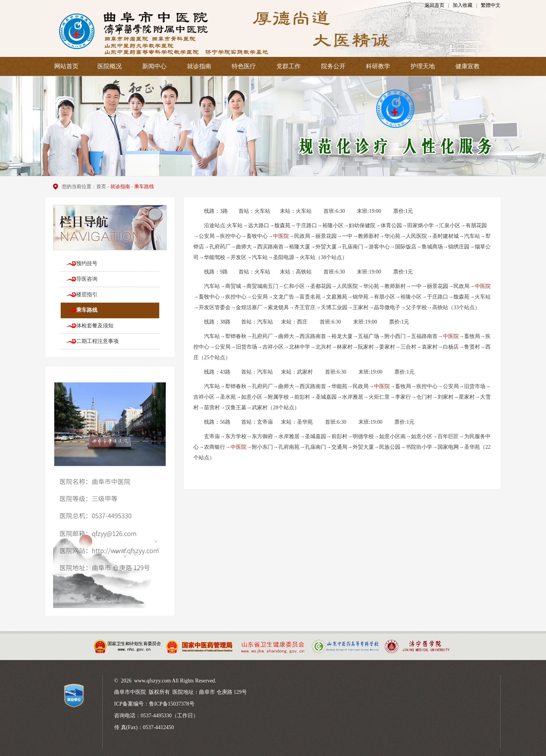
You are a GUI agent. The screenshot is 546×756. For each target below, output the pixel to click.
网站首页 (66, 66)
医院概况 (110, 66)
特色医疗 (244, 66)
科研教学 (378, 66)
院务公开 (333, 66)
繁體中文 (491, 5)
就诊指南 (199, 66)
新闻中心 (154, 66)
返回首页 (435, 5)
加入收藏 (463, 5)
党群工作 (289, 66)
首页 (101, 186)
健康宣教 (468, 66)
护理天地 (423, 66)
